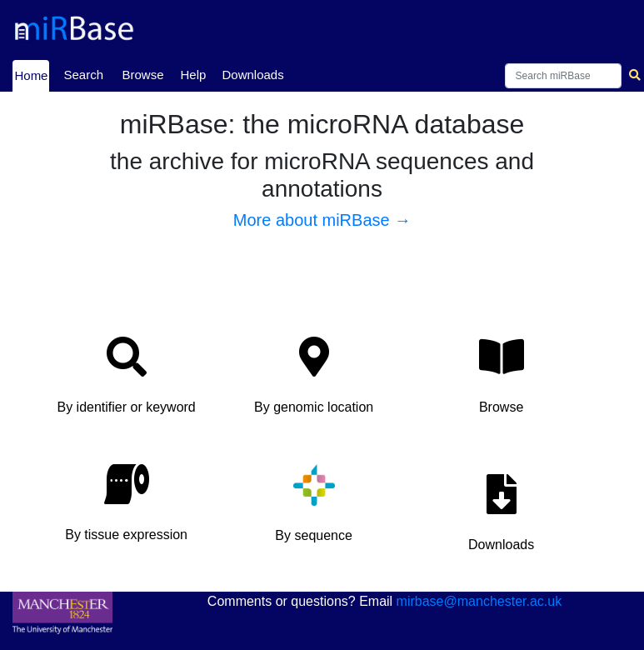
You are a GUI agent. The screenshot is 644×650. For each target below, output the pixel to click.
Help (193, 75)
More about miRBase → (322, 220)
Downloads (252, 75)
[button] (126, 380)
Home (31, 74)
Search (83, 75)
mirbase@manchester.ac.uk (479, 601)
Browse (142, 75)
